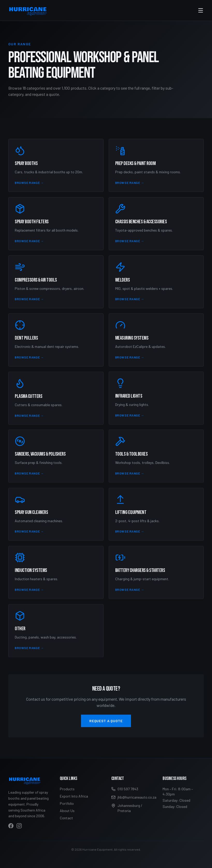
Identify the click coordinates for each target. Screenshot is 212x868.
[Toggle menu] (201, 10)
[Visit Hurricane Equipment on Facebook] (11, 826)
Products (67, 789)
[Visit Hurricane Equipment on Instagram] (19, 826)
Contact (66, 818)
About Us (67, 811)
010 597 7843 (125, 789)
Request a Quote (106, 721)
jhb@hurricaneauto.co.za (132, 797)
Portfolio (67, 803)
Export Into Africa (74, 796)
